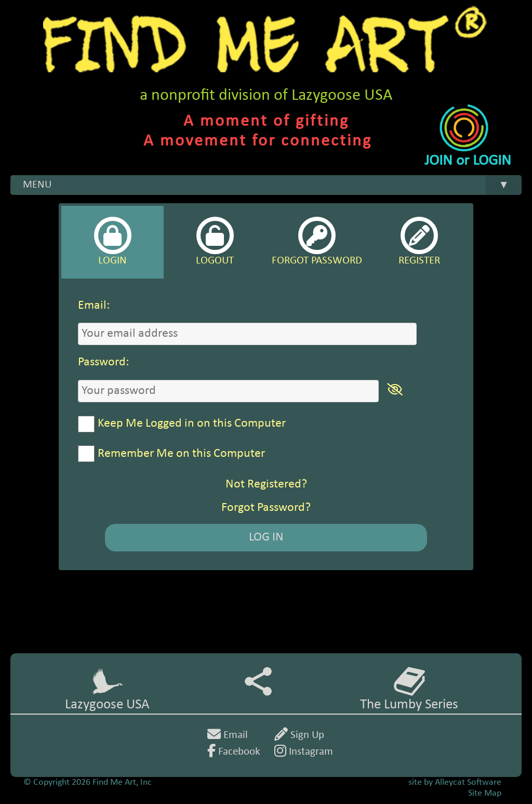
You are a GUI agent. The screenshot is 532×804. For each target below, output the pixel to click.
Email (228, 735)
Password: (103, 362)
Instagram (304, 752)
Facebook (234, 752)
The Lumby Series (409, 689)
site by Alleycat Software (455, 782)
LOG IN (266, 537)
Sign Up (299, 735)
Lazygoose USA (107, 689)
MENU (272, 185)
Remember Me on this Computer (181, 454)
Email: (94, 306)
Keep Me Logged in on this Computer (192, 424)
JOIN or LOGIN (468, 161)
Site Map (485, 793)
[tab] (112, 242)
